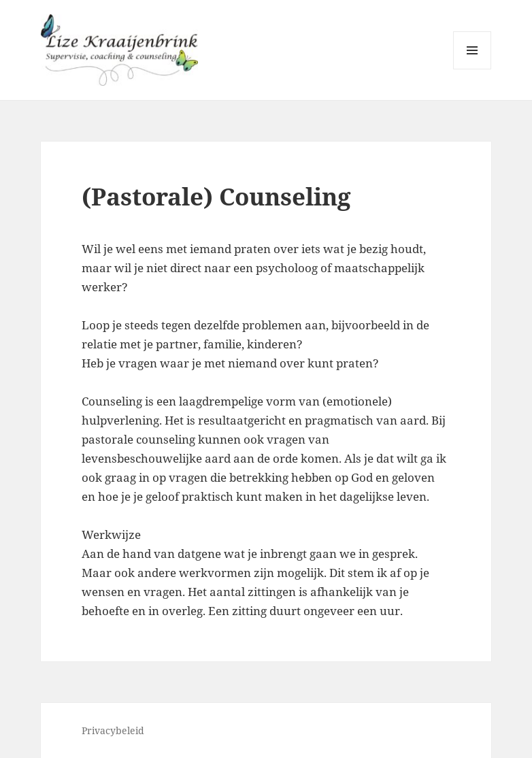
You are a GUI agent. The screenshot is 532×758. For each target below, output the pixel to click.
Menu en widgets (472, 69)
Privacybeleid (113, 730)
